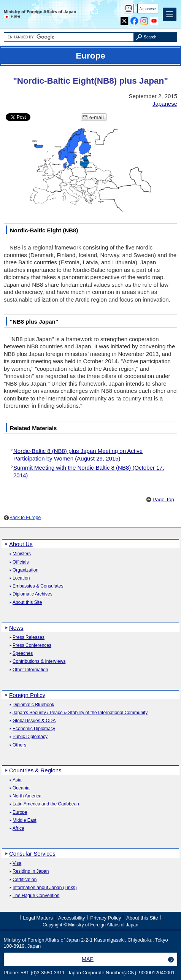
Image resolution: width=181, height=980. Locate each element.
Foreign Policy (27, 695)
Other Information (30, 670)
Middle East (25, 820)
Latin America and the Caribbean (46, 804)
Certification (25, 880)
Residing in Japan (31, 871)
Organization (25, 570)
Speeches (23, 654)
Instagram (144, 19)
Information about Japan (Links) (45, 888)
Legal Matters (38, 918)
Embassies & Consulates (38, 586)
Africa (18, 828)
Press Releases (29, 638)
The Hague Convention (36, 896)
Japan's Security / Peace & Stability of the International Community (80, 713)
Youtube (154, 19)
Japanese (148, 9)
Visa (17, 863)
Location (21, 578)
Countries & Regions (35, 770)
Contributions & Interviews (39, 662)
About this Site (27, 603)
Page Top (163, 500)
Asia (17, 780)
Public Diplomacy (30, 737)
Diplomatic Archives (33, 594)
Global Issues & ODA (34, 721)
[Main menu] (170, 14)
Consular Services (32, 854)
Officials (21, 562)
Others (19, 745)
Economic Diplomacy (34, 729)
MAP (88, 959)
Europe (20, 812)
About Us (21, 544)
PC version (129, 10)
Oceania (21, 788)
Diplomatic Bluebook (33, 705)
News (16, 628)
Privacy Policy (106, 918)
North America (27, 796)
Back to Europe (25, 518)
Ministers (22, 554)
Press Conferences (32, 646)
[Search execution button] (156, 37)
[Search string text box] (69, 37)
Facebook (134, 19)
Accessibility (72, 918)
